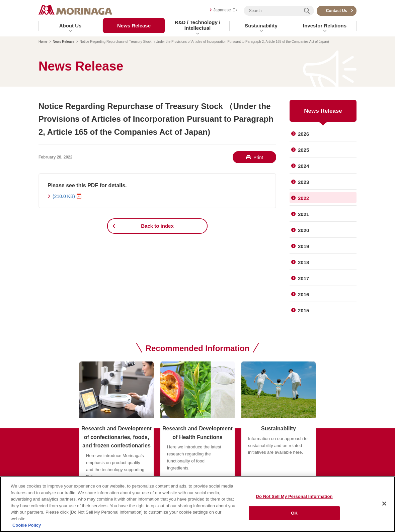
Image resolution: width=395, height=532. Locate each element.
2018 (303, 262)
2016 (303, 294)
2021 (303, 214)
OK (294, 513)
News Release (134, 26)
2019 (303, 246)
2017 (303, 278)
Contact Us (337, 11)
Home (43, 42)
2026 (303, 134)
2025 (303, 150)
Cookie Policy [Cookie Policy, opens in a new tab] (27, 525)
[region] (197, 504)
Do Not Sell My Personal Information (294, 496)
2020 (303, 230)
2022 (303, 198)
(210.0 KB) (64, 196)
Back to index (157, 226)
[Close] (384, 504)
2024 (303, 166)
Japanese (222, 10)
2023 (303, 182)
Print (258, 157)
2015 (303, 310)
